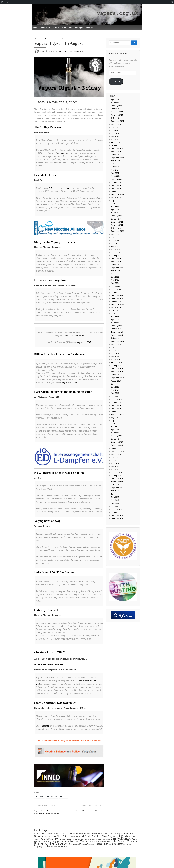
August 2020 (116, 307)
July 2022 (115, 237)
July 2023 (115, 201)
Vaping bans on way (47, 521)
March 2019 (116, 359)
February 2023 (117, 216)
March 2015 (116, 506)
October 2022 (116, 228)
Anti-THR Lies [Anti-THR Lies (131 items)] (57, 834)
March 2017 (116, 433)
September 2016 (117, 451)
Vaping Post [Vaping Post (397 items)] (41, 846)
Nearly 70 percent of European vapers (55, 703)
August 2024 (116, 161)
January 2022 (116, 256)
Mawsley (92, 811)
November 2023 (117, 188)
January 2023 (116, 219)
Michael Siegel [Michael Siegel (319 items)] (88, 841)
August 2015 (116, 491)
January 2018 (116, 402)
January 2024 (116, 182)
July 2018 (115, 384)
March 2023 (116, 213)
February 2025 (117, 142)
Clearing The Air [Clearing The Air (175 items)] (50, 836)
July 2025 (115, 127)
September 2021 (117, 268)
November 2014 (117, 518)
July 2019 (115, 347)
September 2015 (117, 488)
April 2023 (115, 210)
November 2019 (117, 335)
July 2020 (115, 311)
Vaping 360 (55, 814)
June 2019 (115, 350)
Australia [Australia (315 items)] (66, 833)
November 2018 (117, 372)
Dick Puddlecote (49, 811)
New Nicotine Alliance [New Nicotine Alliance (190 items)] (104, 841)
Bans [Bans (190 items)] (73, 834)
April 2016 (115, 466)
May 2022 (115, 243)
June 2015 (115, 497)
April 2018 (115, 393)
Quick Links (67, 28)
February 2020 (117, 326)
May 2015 (115, 500)
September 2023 (117, 194)
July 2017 (115, 421)
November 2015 (117, 482)
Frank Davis (59, 811)
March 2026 (116, 103)
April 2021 (115, 283)
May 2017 (115, 427)
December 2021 (117, 259)
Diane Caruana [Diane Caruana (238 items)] (108, 836)
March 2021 (116, 286)
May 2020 (115, 317)
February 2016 (117, 473)
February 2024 (117, 179)
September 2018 (117, 378)
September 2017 (117, 415)
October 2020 (116, 301)
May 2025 (115, 133)
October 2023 (116, 191)
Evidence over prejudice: (50, 280)
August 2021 (116, 271)
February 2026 (117, 106)
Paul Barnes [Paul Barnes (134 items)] (133, 841)
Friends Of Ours (45, 175)
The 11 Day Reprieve (48, 127)
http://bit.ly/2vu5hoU (71, 383)
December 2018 (117, 369)
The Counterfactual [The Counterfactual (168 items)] (73, 844)
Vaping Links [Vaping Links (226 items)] (128, 844)
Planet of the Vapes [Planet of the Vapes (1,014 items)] (50, 843)
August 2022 (116, 234)
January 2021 (116, 292)
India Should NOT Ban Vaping (54, 572)
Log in (7, 2)
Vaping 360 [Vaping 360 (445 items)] (115, 844)
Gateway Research (46, 610)
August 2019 (116, 344)
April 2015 (115, 503)
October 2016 (116, 448)
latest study (45, 726)
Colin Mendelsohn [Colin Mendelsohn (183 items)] (76, 836)
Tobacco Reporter (45, 814)
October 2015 (116, 485)
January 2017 (116, 439)
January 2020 (116, 329)
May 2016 (115, 463)
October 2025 (116, 118)
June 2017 (115, 424)
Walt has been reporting (59, 188)
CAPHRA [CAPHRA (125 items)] (105, 834)
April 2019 (115, 356)
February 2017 (117, 436)
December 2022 (117, 222)
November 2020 (117, 298)
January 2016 (116, 476)
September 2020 (117, 304)
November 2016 (117, 445)
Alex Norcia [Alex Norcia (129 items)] (38, 834)
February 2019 (117, 362)
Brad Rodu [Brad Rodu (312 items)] (81, 833)
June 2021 (115, 277)
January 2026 (116, 109)
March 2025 (116, 139)
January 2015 (116, 512)
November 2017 (117, 408)
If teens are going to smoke (49, 664)
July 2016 (115, 457)
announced (62, 153)
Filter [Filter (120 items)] (73, 839)
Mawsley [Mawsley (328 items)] (75, 841)
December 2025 (117, 112)
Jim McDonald (83, 811)
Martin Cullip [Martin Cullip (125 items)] (66, 841)
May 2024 (115, 170)
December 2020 (117, 295)
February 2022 (117, 253)
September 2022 (117, 231)
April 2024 (115, 173)
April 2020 (115, 320)
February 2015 (117, 509)
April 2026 (115, 100)
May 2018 (115, 390)
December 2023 (117, 185)
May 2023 (115, 207)
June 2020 (115, 314)
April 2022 (115, 246)
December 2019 (117, 332)
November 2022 (117, 225)
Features (56, 28)
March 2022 (116, 249)
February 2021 (117, 289)
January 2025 (116, 145)
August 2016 (116, 454)
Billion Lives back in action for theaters (60, 354)
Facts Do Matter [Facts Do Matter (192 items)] (47, 839)
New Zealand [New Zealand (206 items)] (119, 841)
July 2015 (115, 494)
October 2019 (116, 338)
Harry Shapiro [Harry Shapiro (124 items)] (106, 839)
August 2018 (116, 381)
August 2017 (116, 418)
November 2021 (117, 262)
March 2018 (116, 396)
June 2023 (115, 204)
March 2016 (116, 469)
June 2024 (115, 167)
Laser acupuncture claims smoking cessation (63, 392)
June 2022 (115, 240)
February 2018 (117, 399)
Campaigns (78, 28)
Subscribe (116, 81)
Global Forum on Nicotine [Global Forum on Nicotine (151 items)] (84, 839)
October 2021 (116, 265)
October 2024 (116, 155)
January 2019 (116, 366)
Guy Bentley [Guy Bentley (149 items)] (97, 839)
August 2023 (116, 197)
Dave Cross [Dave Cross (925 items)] (92, 836)
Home (35, 28)
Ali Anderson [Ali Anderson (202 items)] (47, 834)
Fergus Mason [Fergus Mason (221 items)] (65, 839)
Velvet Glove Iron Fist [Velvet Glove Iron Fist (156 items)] (56, 846)
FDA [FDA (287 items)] (56, 839)
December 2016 (117, 442)
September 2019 (117, 341)
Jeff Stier (75, 811)
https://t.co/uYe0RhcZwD (74, 336)
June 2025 (115, 130)
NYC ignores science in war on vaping (59, 473)
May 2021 (115, 280)
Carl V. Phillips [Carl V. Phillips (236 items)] (115, 834)
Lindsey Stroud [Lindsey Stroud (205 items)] (56, 841)
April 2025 (115, 136)
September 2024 (117, 158)
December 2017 (117, 405)
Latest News (45, 28)
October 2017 (116, 411)
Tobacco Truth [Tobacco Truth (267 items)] (101, 844)
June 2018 (115, 387)
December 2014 (117, 515)
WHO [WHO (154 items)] (66, 846)
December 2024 (117, 149)
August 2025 (116, 124)
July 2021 (115, 274)
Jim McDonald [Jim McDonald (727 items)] (121, 839)
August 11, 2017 (84, 342)
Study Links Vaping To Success (54, 242)
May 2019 (115, 353)
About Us (89, 28)
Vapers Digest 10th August (46, 806)
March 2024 (116, 176)
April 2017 (115, 430)
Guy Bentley (67, 811)
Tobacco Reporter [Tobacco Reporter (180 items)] (87, 844)
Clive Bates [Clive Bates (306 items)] (63, 836)
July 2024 (115, 164)
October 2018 (116, 375)
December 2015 (117, 479)
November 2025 (117, 115)
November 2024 (117, 152)
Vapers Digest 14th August (92, 806)
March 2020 (116, 323)
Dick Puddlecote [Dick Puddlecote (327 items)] (124, 836)
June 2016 (115, 460)
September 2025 (117, 121)
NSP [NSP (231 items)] (127, 841)
